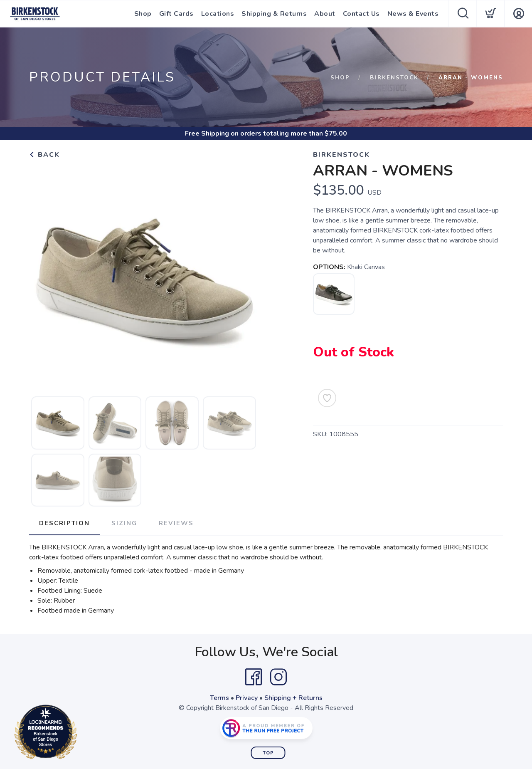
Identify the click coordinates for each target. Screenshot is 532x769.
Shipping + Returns (293, 698)
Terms (219, 698)
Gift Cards (176, 14)
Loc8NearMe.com (82, 733)
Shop (143, 14)
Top (268, 753)
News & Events (413, 14)
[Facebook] (254, 677)
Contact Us (361, 14)
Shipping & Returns (274, 14)
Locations (218, 14)
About (325, 14)
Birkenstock (394, 78)
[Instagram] (278, 677)
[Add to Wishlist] (327, 398)
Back (44, 155)
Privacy (247, 698)
